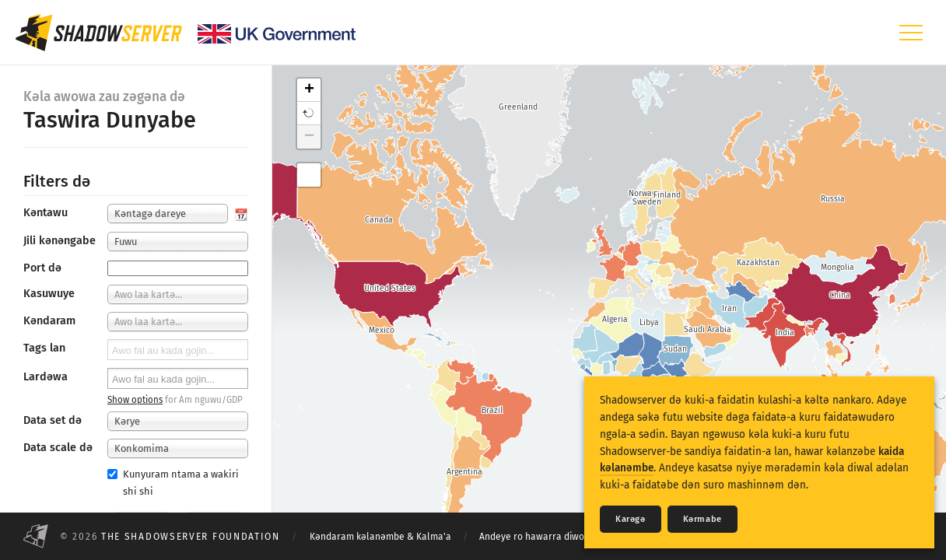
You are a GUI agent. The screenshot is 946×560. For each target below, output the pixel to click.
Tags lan (44, 348)
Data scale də (58, 448)
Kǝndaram (49, 321)
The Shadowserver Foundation (191, 537)
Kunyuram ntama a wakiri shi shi (173, 482)
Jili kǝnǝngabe (60, 241)
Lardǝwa (46, 377)
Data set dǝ (53, 420)
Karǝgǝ (631, 519)
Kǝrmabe (702, 519)
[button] (309, 114)
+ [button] (309, 90)
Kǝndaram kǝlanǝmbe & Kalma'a (380, 537)
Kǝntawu (46, 213)
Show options (135, 400)
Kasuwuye (49, 294)
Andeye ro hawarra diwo (532, 537)
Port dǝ (42, 268)
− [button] (309, 137)
